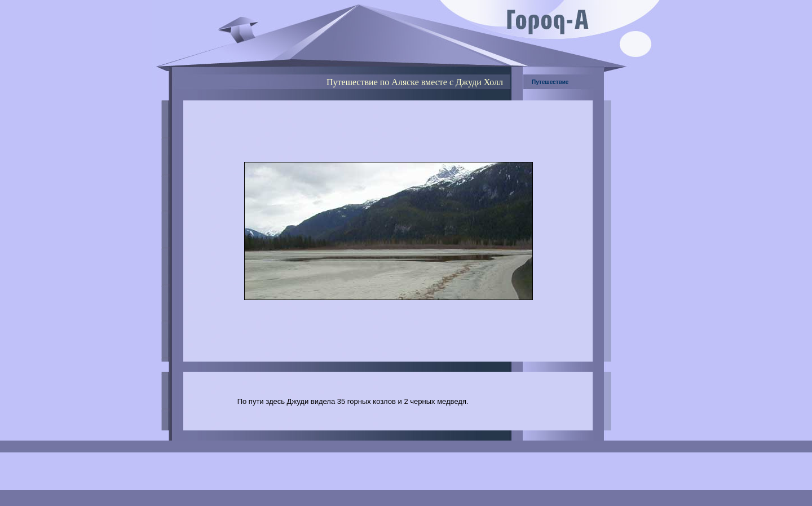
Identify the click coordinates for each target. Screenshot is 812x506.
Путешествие (550, 82)
